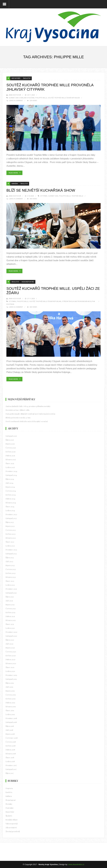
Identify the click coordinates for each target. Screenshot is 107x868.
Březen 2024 (11, 503)
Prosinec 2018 (11, 718)
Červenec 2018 (12, 738)
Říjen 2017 (10, 773)
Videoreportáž (28, 282)
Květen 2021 (10, 612)
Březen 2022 (11, 577)
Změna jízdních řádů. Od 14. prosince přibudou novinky (28, 406)
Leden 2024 (10, 510)
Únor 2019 (10, 710)
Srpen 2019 (10, 691)
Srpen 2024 (10, 487)
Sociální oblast (11, 820)
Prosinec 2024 (11, 471)
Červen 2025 (11, 448)
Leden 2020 (10, 671)
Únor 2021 (10, 624)
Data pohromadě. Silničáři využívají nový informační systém (30, 414)
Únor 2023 (10, 542)
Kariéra (15, 184)
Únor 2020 (10, 667)
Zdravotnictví (11, 827)
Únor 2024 (10, 506)
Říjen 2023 (10, 522)
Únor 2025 (10, 463)
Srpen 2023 (10, 526)
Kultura (9, 796)
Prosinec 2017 (11, 765)
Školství (27, 78)
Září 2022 (9, 561)
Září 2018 (9, 730)
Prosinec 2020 (11, 632)
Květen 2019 (11, 699)
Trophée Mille (77, 196)
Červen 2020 (11, 652)
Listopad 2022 (11, 554)
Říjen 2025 (10, 440)
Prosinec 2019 (11, 675)
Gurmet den (53, 196)
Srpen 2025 (10, 444)
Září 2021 (9, 601)
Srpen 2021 (10, 605)
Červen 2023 (11, 530)
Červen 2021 (11, 608)
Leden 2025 (10, 467)
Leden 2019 (10, 714)
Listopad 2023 (11, 518)
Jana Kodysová (15, 95)
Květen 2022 (11, 573)
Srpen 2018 (10, 734)
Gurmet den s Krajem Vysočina (22, 98)
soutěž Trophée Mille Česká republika (64, 98)
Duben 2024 (10, 499)
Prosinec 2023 (11, 514)
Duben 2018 (10, 750)
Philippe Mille (41, 98)
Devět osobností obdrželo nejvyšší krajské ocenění (27, 421)
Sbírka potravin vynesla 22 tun (18, 418)
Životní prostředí (13, 831)
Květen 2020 (11, 655)
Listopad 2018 (11, 722)
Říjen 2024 (10, 479)
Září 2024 (9, 483)
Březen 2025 (11, 459)
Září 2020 (9, 644)
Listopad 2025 (11, 436)
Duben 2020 (10, 659)
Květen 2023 (11, 534)
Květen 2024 (11, 495)
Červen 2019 (11, 695)
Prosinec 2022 (11, 550)
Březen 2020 (11, 663)
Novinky (9, 804)
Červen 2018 (11, 742)
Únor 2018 (10, 757)
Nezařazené (11, 800)
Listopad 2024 (11, 475)
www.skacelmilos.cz (76, 864)
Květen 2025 (11, 452)
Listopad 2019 (11, 679)
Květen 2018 (11, 746)
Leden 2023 (10, 546)
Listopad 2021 (11, 593)
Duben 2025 (10, 455)
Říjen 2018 (10, 726)
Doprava (9, 788)
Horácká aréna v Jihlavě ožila (17, 410)
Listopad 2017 (11, 769)
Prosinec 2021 (11, 589)
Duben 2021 (10, 616)
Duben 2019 (10, 703)
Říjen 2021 (10, 597)
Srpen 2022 (10, 565)
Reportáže (16, 78)
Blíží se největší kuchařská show (41, 190)
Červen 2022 (11, 569)
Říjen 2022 (10, 557)
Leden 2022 (10, 585)
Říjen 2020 (10, 640)
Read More (13, 173)
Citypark (44, 196)
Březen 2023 (11, 538)
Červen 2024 (11, 491)
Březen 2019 (11, 706)
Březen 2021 (11, 620)
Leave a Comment (16, 101)
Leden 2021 (10, 628)
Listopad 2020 (11, 636)
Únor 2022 (10, 581)
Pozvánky (10, 808)
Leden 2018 (10, 761)
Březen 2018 (11, 754)
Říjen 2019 (10, 683)
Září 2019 (9, 687)
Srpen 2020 (10, 648)
